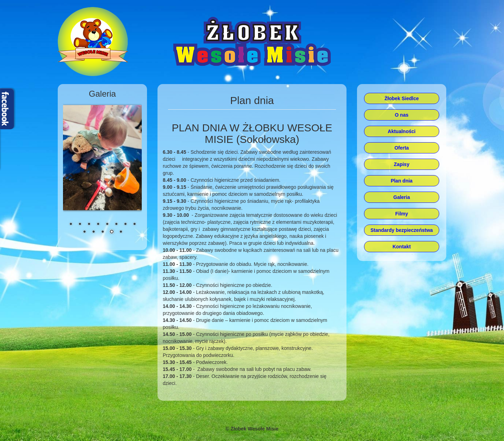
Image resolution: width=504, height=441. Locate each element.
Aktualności (402, 131)
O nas (402, 115)
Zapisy (401, 164)
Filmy (402, 214)
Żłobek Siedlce (401, 98)
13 (121, 232)
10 (93, 232)
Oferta (402, 148)
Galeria (402, 197)
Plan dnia (401, 181)
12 (112, 232)
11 (103, 232)
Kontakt (401, 247)
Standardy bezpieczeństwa (401, 230)
